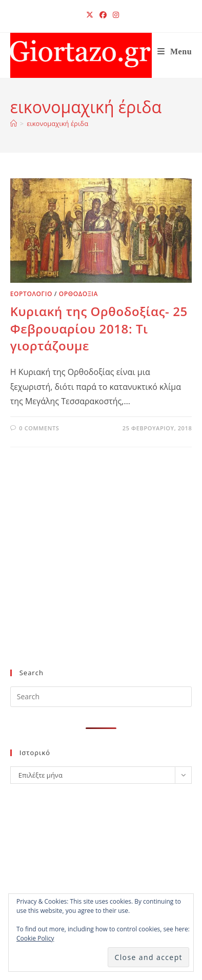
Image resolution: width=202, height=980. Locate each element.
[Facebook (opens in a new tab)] (103, 15)
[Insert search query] (101, 697)
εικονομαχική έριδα (57, 123)
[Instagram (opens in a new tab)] (114, 15)
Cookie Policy (35, 938)
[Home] (14, 123)
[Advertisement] (97, 575)
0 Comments (39, 428)
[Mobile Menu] (175, 51)
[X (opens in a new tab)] (90, 15)
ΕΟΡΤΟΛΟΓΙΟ (31, 294)
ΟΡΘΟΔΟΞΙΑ (78, 294)
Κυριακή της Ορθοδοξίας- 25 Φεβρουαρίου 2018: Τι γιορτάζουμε (99, 328)
